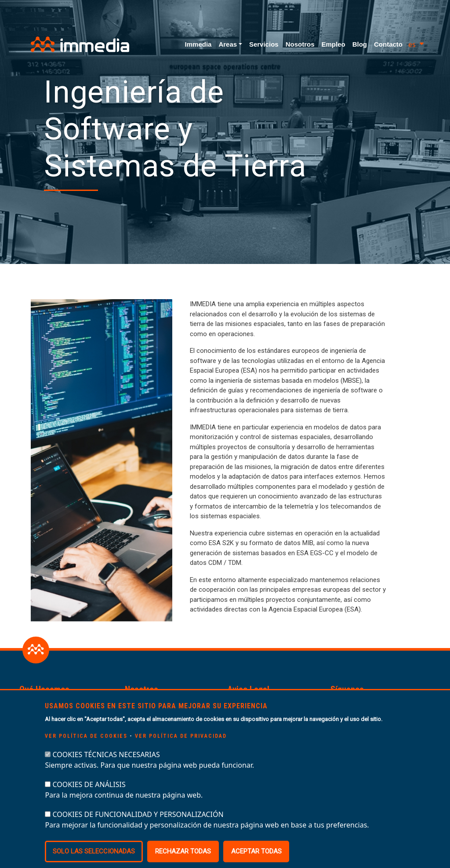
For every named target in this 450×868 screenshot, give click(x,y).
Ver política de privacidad (181, 751)
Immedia (198, 44)
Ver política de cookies (86, 751)
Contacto (388, 44)
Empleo (333, 44)
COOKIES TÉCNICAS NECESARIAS (106, 769)
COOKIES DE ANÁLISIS (89, 799)
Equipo (135, 705)
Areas (228, 44)
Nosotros (300, 44)
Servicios (264, 44)
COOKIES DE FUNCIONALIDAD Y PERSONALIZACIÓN (138, 829)
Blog (360, 44)
